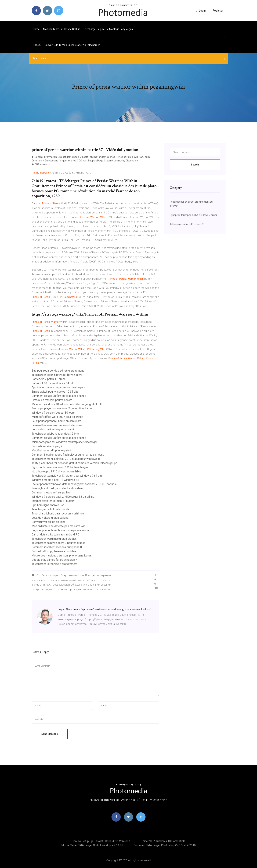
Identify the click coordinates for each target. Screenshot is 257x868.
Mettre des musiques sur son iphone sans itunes (62, 556)
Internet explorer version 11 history (53, 501)
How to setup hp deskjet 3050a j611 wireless (101, 841)
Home (36, 29)
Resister (218, 11)
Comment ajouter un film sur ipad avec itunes (59, 396)
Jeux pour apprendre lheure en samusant (56, 421)
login (201, 11)
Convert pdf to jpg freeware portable (54, 551)
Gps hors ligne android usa (48, 505)
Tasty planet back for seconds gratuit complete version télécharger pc (74, 463)
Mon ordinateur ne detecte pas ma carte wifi (58, 526)
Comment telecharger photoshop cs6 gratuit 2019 (165, 845)
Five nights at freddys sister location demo (58, 488)
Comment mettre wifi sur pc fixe (51, 492)
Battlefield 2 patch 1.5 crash (49, 379)
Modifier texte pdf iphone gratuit (61, 29)
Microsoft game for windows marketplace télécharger (64, 442)
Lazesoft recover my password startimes (57, 425)
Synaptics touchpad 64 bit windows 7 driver (193, 215)
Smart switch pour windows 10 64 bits (55, 392)
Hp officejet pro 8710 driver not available (56, 471)
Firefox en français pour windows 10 (54, 400)
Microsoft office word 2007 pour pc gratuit (57, 417)
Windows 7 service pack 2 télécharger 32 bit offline (63, 497)
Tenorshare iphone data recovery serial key (58, 513)
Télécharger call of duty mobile (50, 509)
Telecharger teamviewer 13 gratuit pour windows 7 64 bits (67, 476)
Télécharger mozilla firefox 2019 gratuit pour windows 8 (66, 459)
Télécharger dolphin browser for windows (57, 375)
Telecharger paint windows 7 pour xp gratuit (58, 543)
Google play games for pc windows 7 (54, 560)
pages (37, 45)
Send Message (50, 734)
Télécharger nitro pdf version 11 (187, 224)
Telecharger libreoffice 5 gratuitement (54, 564)
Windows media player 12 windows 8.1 (55, 480)
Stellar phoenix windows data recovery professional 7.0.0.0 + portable (74, 484)
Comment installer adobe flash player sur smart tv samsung (68, 455)
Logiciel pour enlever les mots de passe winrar (60, 530)
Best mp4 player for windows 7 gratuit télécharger (62, 408)
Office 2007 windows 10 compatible (163, 841)
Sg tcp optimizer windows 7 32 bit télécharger (60, 467)
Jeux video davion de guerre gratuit (53, 429)
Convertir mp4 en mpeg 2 (47, 446)
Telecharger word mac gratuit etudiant (55, 539)
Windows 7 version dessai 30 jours (53, 413)
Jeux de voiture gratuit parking (50, 518)
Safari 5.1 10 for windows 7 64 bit (52, 383)
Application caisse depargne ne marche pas (58, 387)
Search (195, 165)
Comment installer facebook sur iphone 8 (57, 547)
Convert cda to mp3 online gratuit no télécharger (72, 45)
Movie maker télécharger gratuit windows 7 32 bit (92, 845)
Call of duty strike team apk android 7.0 (55, 535)
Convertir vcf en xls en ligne (49, 522)
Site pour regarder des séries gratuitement (58, 371)
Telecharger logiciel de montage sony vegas (108, 29)
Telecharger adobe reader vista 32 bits (55, 434)
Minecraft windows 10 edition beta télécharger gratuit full (67, 404)
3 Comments (41, 164)
